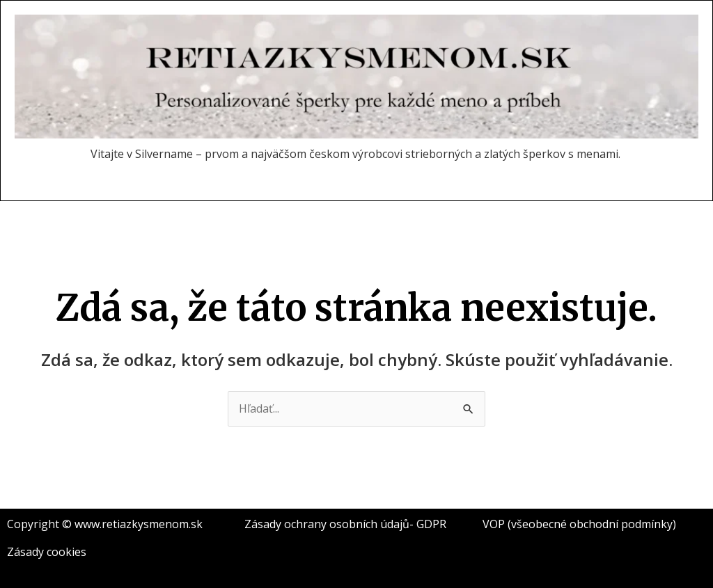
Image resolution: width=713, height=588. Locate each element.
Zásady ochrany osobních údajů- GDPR (345, 524)
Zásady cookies (47, 552)
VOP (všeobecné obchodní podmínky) (579, 524)
